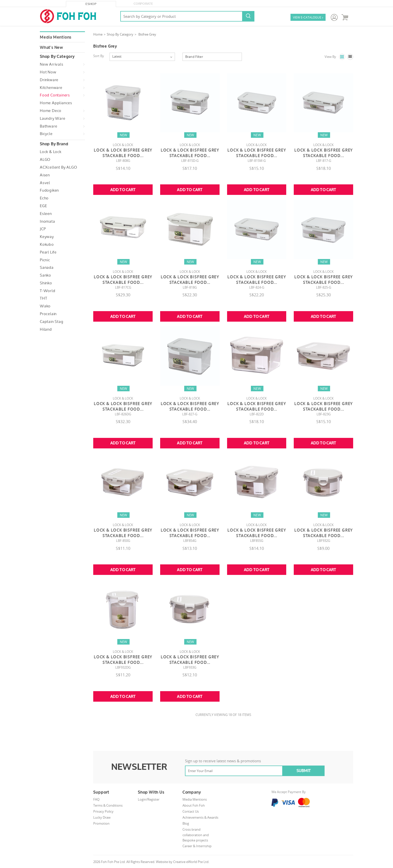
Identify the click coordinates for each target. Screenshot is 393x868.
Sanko (45, 275)
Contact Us (191, 811)
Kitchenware (51, 88)
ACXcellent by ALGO (58, 167)
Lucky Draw (102, 817)
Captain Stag (52, 322)
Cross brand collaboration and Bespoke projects (196, 835)
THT (43, 298)
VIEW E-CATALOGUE (308, 18)
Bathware (48, 126)
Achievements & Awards (200, 817)
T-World (48, 291)
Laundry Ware (53, 118)
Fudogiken (49, 190)
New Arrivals (52, 64)
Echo (44, 198)
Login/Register (149, 799)
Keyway (47, 237)
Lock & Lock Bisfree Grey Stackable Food (123, 153)
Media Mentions (56, 37)
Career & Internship (197, 846)
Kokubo (47, 244)
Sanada (47, 268)
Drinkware (49, 80)
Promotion (101, 823)
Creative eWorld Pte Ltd (191, 862)
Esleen (46, 214)
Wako (45, 306)
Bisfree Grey (147, 34)
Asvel (45, 183)
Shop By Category (120, 34)
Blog (186, 823)
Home (98, 34)
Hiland (46, 329)
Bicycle (46, 134)
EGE (43, 206)
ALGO (45, 160)
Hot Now (48, 72)
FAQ (96, 799)
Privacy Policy (103, 811)
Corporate (143, 4)
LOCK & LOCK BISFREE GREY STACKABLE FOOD (257, 406)
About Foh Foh (194, 805)
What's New (52, 48)
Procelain (48, 314)
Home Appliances (56, 103)
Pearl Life (48, 252)
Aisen (45, 175)
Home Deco (51, 111)
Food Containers (55, 95)
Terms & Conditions (108, 805)
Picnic (45, 260)
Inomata (47, 221)
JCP (43, 229)
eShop (91, 4)
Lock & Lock (51, 152)
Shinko (46, 283)
